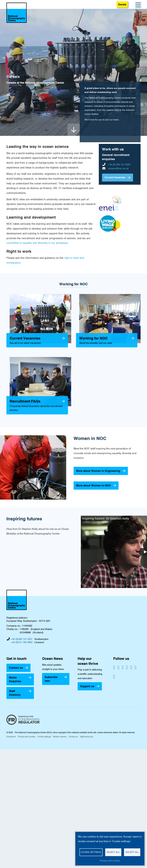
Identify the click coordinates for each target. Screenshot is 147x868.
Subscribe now (51, 679)
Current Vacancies (115, 177)
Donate (122, 4)
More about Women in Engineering (98, 471)
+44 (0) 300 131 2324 (119, 165)
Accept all (132, 852)
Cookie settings (44, 737)
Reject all (113, 852)
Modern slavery (60, 737)
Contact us (16, 668)
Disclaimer (11, 737)
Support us (87, 686)
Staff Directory (15, 693)
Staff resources (87, 737)
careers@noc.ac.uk (118, 168)
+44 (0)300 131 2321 (22, 639)
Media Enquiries (15, 679)
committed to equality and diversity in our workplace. (38, 243)
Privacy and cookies (27, 737)
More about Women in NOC (94, 485)
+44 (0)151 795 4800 (22, 642)
